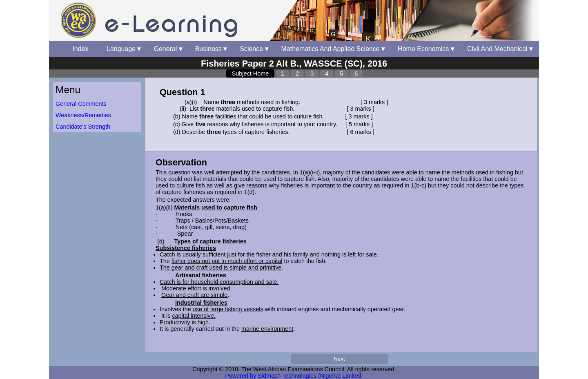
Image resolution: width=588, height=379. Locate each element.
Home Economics (426, 49)
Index (83, 49)
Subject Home (250, 74)
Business (211, 49)
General (168, 49)
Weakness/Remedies (83, 115)
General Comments (81, 104)
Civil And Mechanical (500, 49)
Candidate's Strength (83, 127)
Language (124, 49)
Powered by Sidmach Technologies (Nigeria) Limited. (294, 376)
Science (254, 49)
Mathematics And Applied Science (333, 49)
